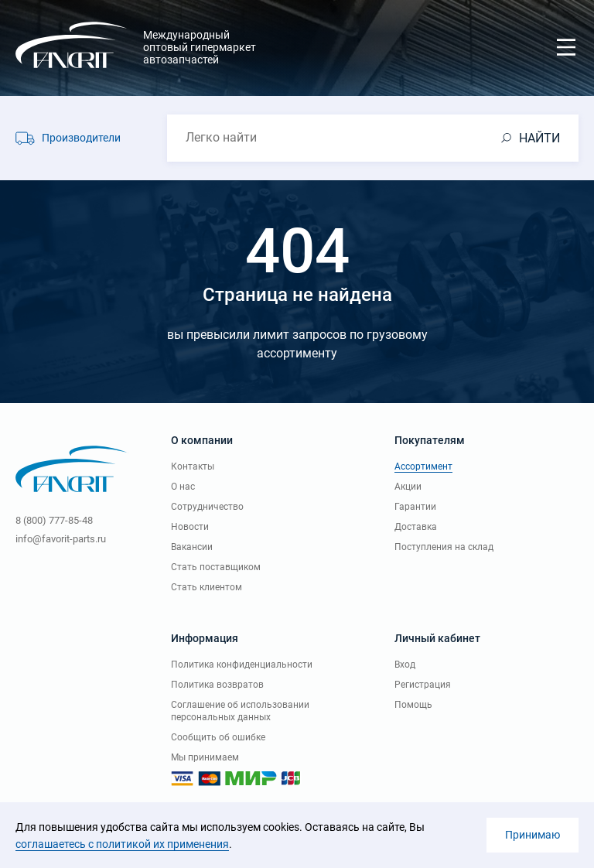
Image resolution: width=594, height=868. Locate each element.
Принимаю (533, 835)
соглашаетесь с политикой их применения (122, 844)
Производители (81, 138)
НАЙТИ (539, 138)
